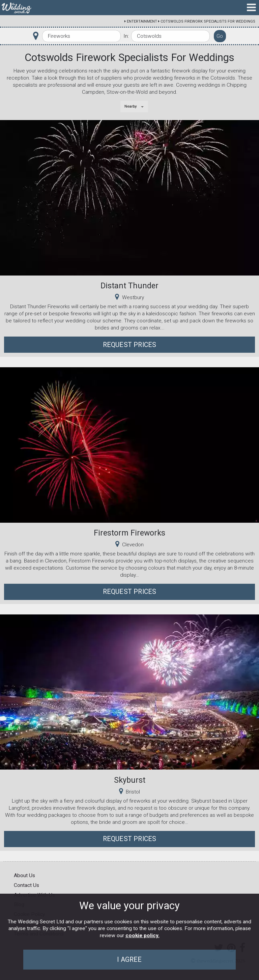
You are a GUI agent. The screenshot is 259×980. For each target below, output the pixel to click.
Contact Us (26, 885)
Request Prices (130, 345)
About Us (24, 875)
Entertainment (142, 21)
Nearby (131, 106)
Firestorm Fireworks (129, 533)
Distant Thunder (129, 286)
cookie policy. (142, 935)
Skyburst (130, 780)
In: (126, 36)
